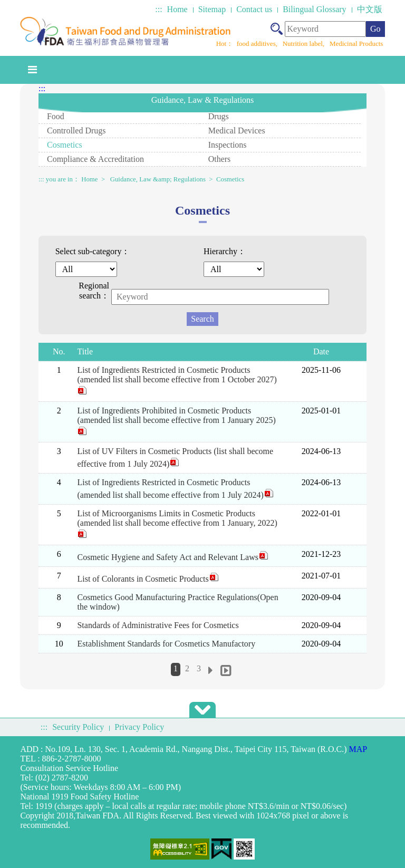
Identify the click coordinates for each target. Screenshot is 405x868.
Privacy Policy (139, 727)
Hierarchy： (225, 251)
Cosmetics (65, 145)
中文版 (370, 9)
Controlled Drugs (76, 131)
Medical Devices (237, 131)
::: (158, 9)
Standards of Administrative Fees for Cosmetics (158, 625)
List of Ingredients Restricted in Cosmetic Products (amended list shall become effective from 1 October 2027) (177, 380)
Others (220, 159)
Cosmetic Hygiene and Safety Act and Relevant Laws (173, 557)
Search (202, 319)
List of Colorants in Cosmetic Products (148, 579)
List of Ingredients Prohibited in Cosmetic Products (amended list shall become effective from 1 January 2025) (176, 421)
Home (177, 9)
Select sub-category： (93, 251)
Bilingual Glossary (314, 9)
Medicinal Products (356, 44)
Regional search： (94, 291)
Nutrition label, (305, 44)
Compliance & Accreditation (95, 159)
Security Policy (78, 727)
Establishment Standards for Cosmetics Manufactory (166, 644)
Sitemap (212, 9)
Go (375, 29)
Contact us (254, 9)
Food (56, 116)
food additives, (258, 44)
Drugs (219, 116)
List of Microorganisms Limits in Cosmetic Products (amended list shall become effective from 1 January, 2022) (177, 524)
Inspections (228, 145)
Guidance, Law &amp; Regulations (158, 179)
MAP (358, 749)
